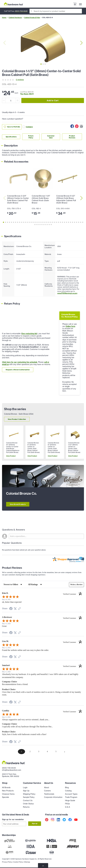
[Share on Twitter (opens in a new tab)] (15, 609)
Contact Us (28, 800)
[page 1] (21, 752)
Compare (28, 127)
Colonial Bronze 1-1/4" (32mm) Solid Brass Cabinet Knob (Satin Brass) (41, 199)
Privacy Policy (7, 862)
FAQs (67, 804)
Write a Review (76, 585)
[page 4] (47, 752)
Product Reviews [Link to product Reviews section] (72, 137)
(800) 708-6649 (21, 11)
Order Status (28, 804)
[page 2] (30, 752)
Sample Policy (29, 797)
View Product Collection (17, 419)
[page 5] (56, 752)
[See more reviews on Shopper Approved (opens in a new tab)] (19, 609)
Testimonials (49, 794)
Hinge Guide (70, 800)
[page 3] (39, 752)
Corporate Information (53, 797)
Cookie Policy (18, 862)
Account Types (71, 794)
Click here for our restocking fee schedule (20, 362)
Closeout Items (8, 794)
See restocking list (29, 334)
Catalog (68, 791)
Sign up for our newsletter (13, 819)
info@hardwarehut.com (12, 770)
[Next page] (65, 752)
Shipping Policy (29, 794)
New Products (8, 791)
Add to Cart (53, 100)
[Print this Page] (81, 126)
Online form (70, 326)
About (47, 788)
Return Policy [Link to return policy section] (31, 137)
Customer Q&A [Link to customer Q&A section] (51, 137)
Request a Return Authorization (18, 370)
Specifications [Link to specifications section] (11, 137)
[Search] (56, 11)
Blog (67, 788)
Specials (5, 797)
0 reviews (20, 80)
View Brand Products (18, 504)
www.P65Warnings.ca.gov (67, 293)
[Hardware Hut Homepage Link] (14, 4)
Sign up (35, 823)
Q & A (68, 807)
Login (25, 788)
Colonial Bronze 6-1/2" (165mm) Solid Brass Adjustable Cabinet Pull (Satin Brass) (66, 199)
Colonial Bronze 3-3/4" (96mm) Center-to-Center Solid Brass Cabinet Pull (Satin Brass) (18, 199)
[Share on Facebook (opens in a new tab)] (11, 609)
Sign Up (26, 791)
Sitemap (27, 862)
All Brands (6, 788)
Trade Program (71, 797)
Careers (47, 791)
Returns (26, 807)
